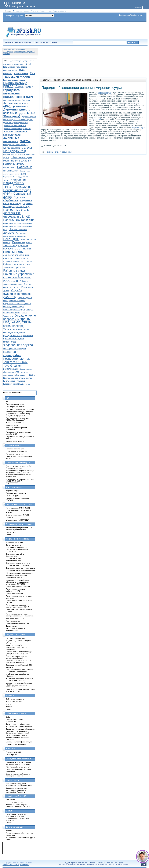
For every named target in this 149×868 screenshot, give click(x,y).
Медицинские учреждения (18, 539)
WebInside (24, 865)
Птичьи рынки (12, 755)
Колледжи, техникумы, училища (15, 145)
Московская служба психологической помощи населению (16, 647)
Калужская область (38, 11)
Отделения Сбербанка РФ (17, 451)
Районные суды (52, 152)
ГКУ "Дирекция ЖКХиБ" (19, 75)
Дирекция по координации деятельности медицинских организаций (17, 549)
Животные (11, 748)
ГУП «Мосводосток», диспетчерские (21, 409)
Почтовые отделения (14, 454)
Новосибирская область (57, 11)
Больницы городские (15, 67)
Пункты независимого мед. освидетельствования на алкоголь (20, 615)
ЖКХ (8, 398)
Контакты (101, 862)
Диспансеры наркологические (15, 126)
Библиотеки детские (14, 702)
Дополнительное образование (18, 724)
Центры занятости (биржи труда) (17, 362)
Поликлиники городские (19, 220)
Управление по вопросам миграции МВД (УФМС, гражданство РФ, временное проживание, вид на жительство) (18, 335)
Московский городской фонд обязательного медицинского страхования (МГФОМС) (18, 582)
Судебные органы (14, 487)
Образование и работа (16, 713)
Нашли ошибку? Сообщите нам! (131, 15)
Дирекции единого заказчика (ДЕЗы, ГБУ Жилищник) (19, 113)
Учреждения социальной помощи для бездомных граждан (19, 679)
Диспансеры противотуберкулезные (17, 129)
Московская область (21, 11)
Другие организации (15, 827)
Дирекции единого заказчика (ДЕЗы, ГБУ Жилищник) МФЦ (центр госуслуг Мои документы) (20, 120)
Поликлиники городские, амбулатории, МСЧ (16, 590)
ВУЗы (22, 70)
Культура (10, 695)
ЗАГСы (25, 141)
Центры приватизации (15, 441)
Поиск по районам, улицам (18, 42)
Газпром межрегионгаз (14, 80)
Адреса (68, 862)
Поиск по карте (41, 42)
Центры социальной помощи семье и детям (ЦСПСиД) (20, 690)
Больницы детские (10, 70)
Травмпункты (8, 316)
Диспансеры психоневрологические (20, 570)
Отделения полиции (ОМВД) (17, 515)
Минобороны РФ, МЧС (16, 796)
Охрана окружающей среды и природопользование (18, 775)
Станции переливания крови (17, 623)
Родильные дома (13, 621)
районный (97, 119)
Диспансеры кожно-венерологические (14, 559)
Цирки (8, 709)
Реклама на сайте (115, 862)
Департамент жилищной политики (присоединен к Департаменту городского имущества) (20, 414)
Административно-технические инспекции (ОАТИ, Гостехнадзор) (19, 763)
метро (28, 384)
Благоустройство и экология (19, 759)
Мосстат (9, 830)
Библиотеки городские (15, 699)
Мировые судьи (66, 152)
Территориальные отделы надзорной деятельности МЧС (18, 806)
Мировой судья (138, 127)
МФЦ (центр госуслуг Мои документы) (18, 149)
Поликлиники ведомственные (18, 586)
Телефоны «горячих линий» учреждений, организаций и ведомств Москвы (19, 52)
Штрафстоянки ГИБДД (13, 384)
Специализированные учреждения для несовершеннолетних (20, 670)
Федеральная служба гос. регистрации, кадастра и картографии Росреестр (18, 352)
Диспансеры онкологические (17, 565)
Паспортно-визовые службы (19, 462)
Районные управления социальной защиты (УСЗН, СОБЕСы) (18, 284)
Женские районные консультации (19, 573)
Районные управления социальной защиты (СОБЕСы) (19, 277)
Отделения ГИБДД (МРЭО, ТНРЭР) (15, 183)
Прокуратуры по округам (16, 493)
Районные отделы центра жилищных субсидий (16, 657)
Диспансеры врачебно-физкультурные (15, 555)
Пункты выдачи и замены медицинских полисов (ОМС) (18, 246)
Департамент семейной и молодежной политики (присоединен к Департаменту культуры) (18, 817)
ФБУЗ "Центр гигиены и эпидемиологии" (15, 629)
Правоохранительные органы (19, 504)
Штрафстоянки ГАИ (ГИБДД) (17, 520)
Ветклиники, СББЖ (14, 752)
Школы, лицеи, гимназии (14, 381)
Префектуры (11, 532)
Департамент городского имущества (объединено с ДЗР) (19, 92)
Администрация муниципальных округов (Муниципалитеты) (19, 529)
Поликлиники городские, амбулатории (18, 223)
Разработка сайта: (11, 865)
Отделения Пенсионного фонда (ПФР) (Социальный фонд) (17, 192)
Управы (9, 535)
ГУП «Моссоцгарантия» (15, 638)
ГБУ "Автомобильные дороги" (18, 767)
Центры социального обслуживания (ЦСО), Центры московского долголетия (19, 375)
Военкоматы (21, 73)
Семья (9, 811)
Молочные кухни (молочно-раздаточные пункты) (17, 576)
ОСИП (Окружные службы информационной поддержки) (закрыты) (18, 737)
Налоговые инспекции (15, 449)
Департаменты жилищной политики (17, 100)
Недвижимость (13, 780)
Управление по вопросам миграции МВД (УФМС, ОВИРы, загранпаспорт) (20, 321)
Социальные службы (15, 635)
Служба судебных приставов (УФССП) (17, 294)
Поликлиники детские (15, 593)
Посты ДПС (11, 239)
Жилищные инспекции (15, 423)
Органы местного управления (19, 524)
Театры (24, 313)
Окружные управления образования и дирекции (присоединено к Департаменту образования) (21, 731)
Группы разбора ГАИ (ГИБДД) (18, 508)
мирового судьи (105, 93)
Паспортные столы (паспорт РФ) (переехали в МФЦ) (17, 213)
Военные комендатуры (15, 802)
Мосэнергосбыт (9, 167)
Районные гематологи (15, 618)
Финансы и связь (14, 445)
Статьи (54, 42)
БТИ (28, 64)
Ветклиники (8, 74)
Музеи (8, 704)
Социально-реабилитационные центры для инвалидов (19, 661)
